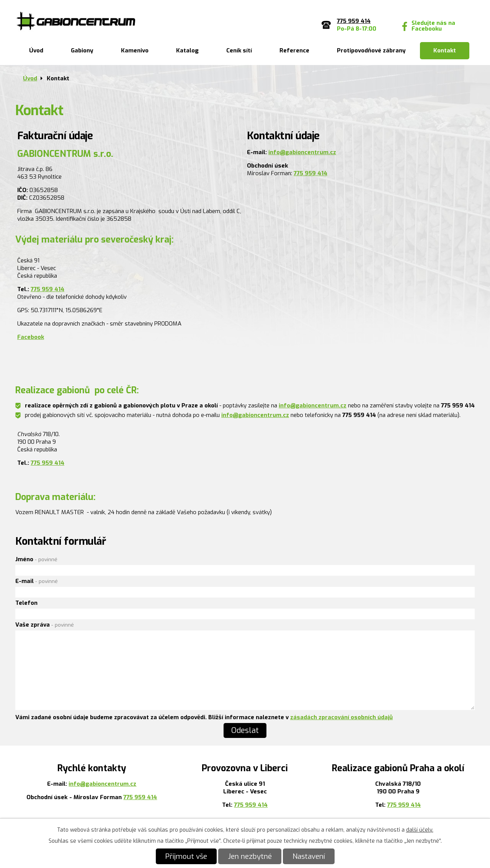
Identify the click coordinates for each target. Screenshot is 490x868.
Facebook (31, 337)
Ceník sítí (239, 50)
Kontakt (445, 50)
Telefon (26, 603)
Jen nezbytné (250, 856)
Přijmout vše (186, 856)
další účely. (420, 830)
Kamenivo (135, 50)
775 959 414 (310, 173)
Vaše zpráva (45, 625)
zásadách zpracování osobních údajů (341, 717)
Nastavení (309, 856)
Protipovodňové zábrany (371, 50)
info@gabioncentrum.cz (302, 152)
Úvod (36, 50)
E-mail (37, 581)
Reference (294, 50)
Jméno (36, 559)
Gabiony (82, 50)
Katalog (187, 50)
